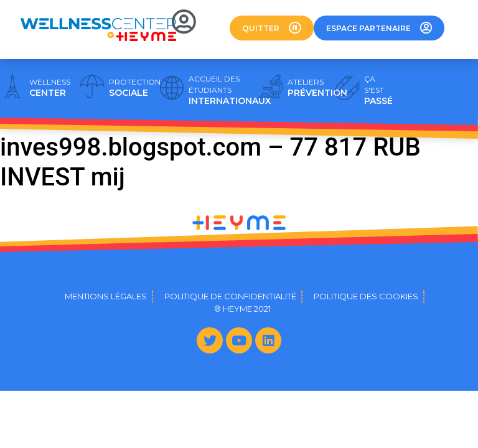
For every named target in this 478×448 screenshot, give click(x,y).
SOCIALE (135, 88)
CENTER (50, 88)
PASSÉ (378, 90)
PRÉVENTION (317, 88)
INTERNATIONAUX (230, 90)
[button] (272, 28)
